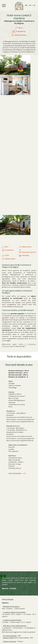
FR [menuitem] (26, 5)
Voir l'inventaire (15, 474)
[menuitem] (26, 6)
